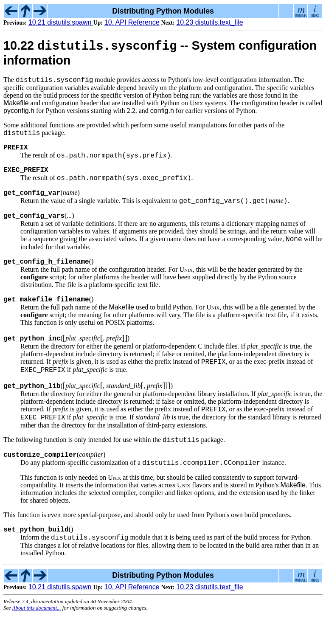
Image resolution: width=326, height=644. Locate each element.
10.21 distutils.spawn (61, 22)
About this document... (37, 637)
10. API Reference (132, 22)
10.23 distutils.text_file (209, 22)
